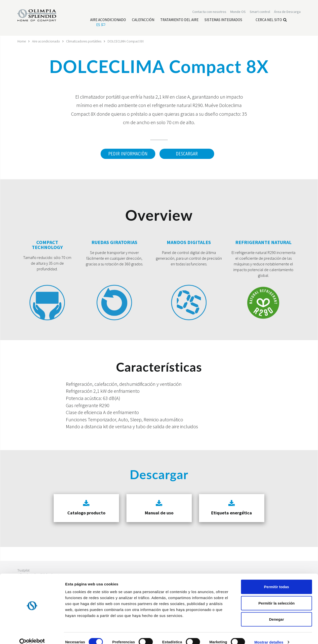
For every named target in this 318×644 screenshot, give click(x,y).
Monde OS (238, 12)
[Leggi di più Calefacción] (143, 20)
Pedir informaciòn (128, 154)
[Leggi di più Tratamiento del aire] (179, 20)
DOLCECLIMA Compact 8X (126, 41)
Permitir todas (277, 579)
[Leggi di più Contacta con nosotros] (209, 12)
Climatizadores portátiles (84, 41)
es (101, 25)
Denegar (277, 611)
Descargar (187, 154)
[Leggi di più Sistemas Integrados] (223, 20)
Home (22, 41)
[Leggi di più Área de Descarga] (287, 12)
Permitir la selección (277, 595)
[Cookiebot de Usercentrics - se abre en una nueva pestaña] (32, 634)
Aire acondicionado (46, 41)
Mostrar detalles (269, 634)
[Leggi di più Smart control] (260, 12)
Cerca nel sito (271, 20)
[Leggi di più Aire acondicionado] (108, 20)
